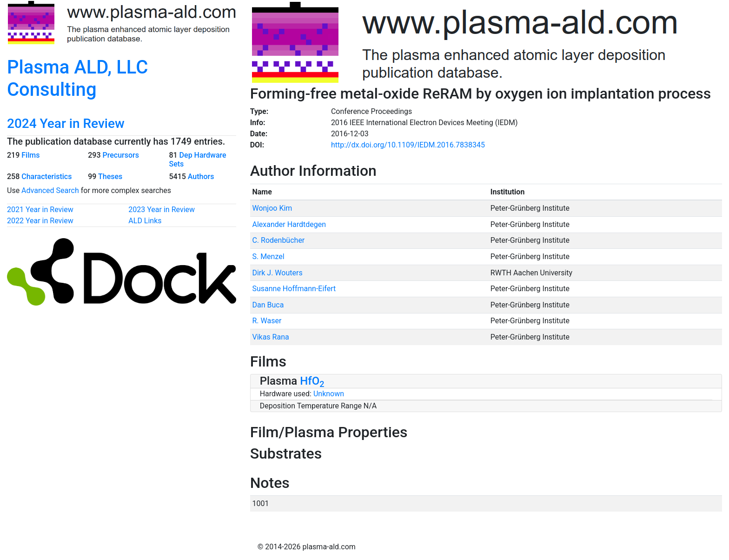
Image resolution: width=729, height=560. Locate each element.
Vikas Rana (270, 337)
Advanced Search (50, 190)
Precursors (120, 155)
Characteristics (46, 177)
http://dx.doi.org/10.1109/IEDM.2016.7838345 (408, 145)
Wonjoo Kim (272, 208)
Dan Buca (268, 305)
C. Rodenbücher (278, 240)
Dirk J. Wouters (277, 273)
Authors (201, 177)
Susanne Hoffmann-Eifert (294, 289)
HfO (312, 381)
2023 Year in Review (162, 210)
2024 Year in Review (66, 123)
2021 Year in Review (40, 210)
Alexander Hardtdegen (289, 224)
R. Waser (267, 321)
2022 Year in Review (40, 221)
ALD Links (145, 221)
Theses (110, 177)
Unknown (329, 394)
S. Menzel (268, 257)
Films (30, 155)
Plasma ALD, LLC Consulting (77, 78)
